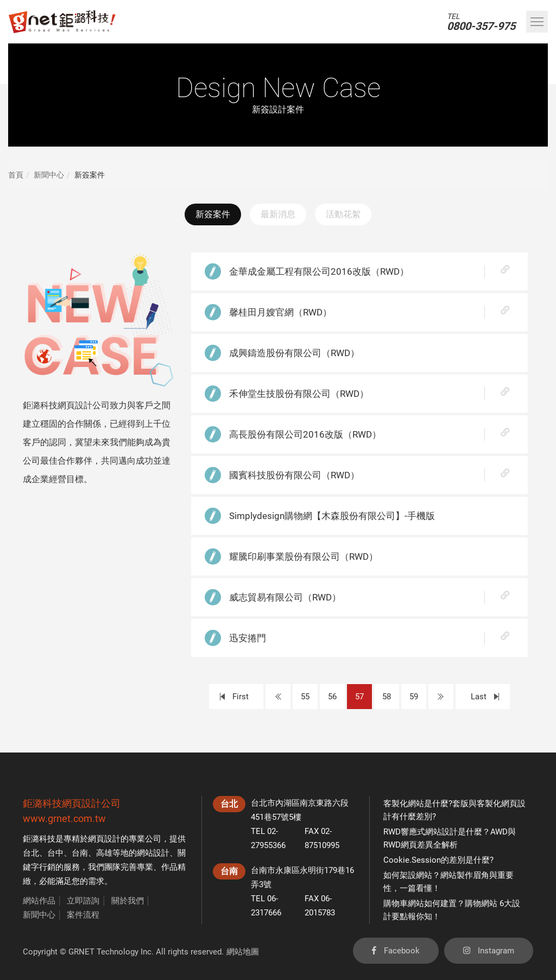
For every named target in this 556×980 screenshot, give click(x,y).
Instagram (489, 951)
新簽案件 (213, 214)
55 (305, 697)
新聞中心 (49, 175)
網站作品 (39, 901)
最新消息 (278, 214)
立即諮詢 (83, 901)
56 (332, 697)
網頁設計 (104, 839)
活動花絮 (343, 214)
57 (359, 697)
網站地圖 (243, 952)
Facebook (396, 951)
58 (387, 697)
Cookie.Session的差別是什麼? (438, 860)
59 (414, 697)
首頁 (16, 175)
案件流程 (83, 915)
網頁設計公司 (91, 803)
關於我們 (128, 901)
